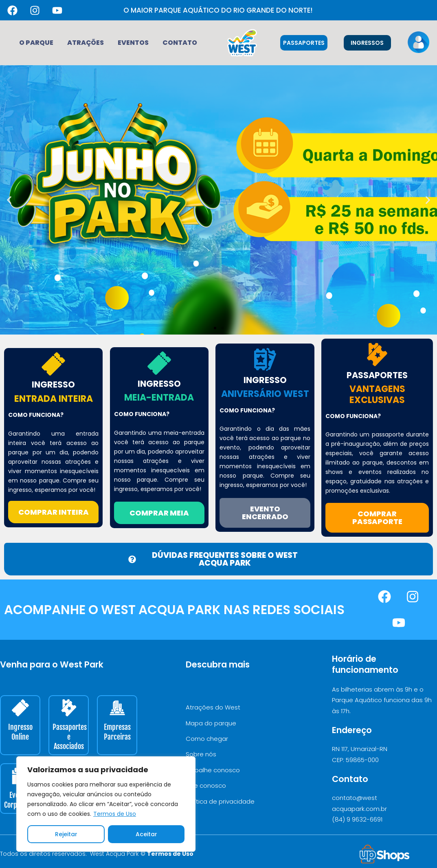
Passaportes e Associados (70, 737)
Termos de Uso (115, 814)
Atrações (86, 43)
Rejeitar (66, 834)
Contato (180, 43)
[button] (9, 200)
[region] (106, 804)
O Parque (36, 43)
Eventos (133, 43)
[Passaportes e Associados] (69, 708)
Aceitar (146, 834)
